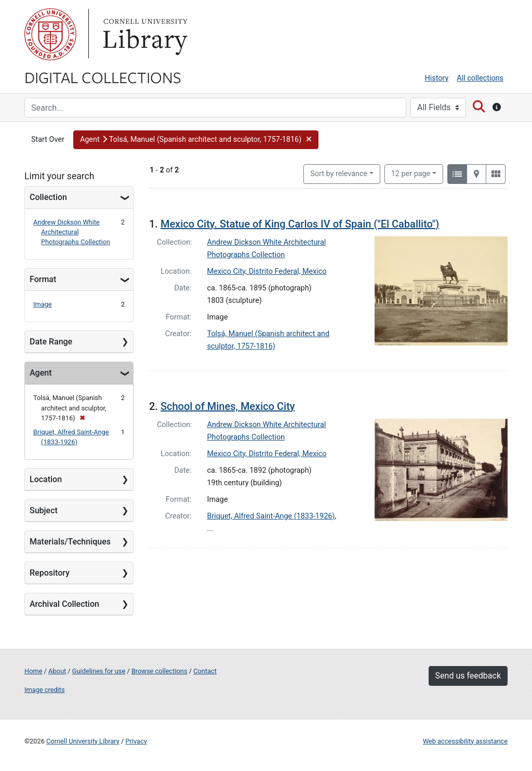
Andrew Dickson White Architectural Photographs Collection (72, 232)
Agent (41, 373)
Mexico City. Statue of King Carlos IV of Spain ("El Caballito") (300, 224)
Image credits (45, 690)
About (57, 671)
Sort (339, 174)
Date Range (51, 342)
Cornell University (50, 34)
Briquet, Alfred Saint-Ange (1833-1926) (271, 516)
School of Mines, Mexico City (228, 406)
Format (43, 279)
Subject (44, 510)
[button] (196, 140)
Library (144, 34)
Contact (205, 671)
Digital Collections (103, 77)
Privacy (136, 741)
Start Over (48, 139)
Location (46, 479)
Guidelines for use (99, 671)
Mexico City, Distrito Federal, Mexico (267, 271)
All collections (480, 78)
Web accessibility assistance (465, 741)
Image (43, 304)
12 (411, 173)
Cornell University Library (83, 741)
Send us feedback (468, 676)
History (437, 78)
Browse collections (159, 671)
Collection (48, 197)
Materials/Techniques (70, 542)
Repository (50, 573)
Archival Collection (64, 604)
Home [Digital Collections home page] (33, 671)
